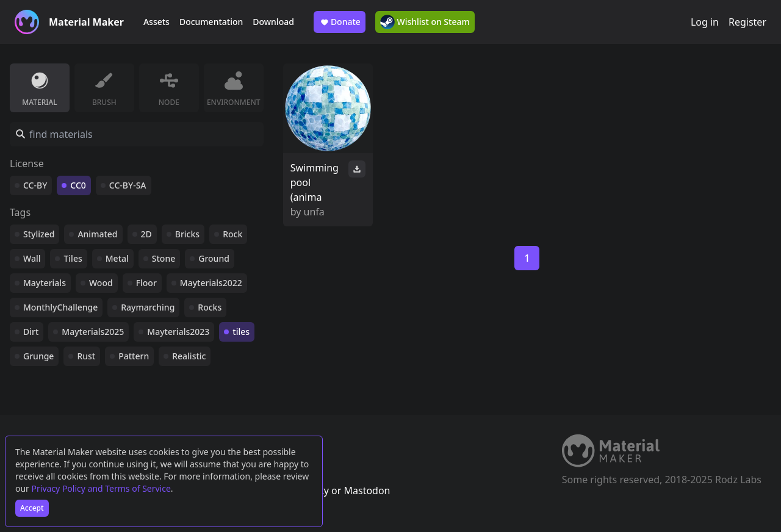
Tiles (73, 258)
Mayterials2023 (178, 332)
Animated (97, 234)
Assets (157, 22)
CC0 (78, 185)
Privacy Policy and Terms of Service (101, 488)
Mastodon (367, 491)
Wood (101, 283)
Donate (340, 22)
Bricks (187, 234)
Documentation (211, 22)
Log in (705, 22)
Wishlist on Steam (425, 22)
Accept (32, 508)
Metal (117, 258)
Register (747, 22)
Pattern (134, 356)
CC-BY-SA (128, 185)
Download (273, 22)
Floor (146, 283)
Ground (214, 258)
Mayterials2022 (211, 283)
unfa (314, 212)
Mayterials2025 (93, 332)
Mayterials (45, 283)
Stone (164, 258)
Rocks (210, 307)
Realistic (189, 356)
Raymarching (148, 307)
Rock (232, 234)
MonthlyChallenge (60, 307)
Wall (32, 258)
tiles (241, 332)
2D (146, 234)
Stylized (39, 234)
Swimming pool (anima (315, 182)
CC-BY (35, 185)
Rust (86, 356)
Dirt (31, 332)
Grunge (38, 356)
